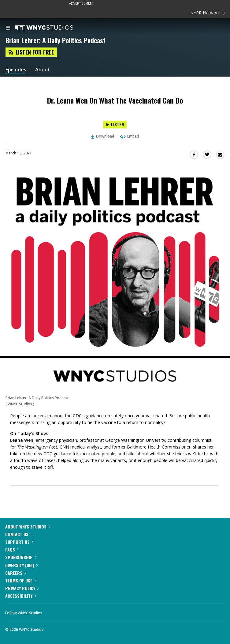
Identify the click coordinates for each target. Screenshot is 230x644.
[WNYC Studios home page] (52, 28)
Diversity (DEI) (21, 565)
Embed (129, 136)
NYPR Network (208, 13)
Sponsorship (21, 557)
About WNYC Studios (28, 527)
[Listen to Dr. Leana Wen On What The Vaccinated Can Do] (115, 125)
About (43, 70)
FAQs (12, 549)
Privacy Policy (22, 588)
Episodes (16, 70)
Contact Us (19, 534)
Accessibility (21, 596)
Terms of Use (21, 580)
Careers (16, 573)
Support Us (19, 542)
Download (103, 136)
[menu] (8, 28)
